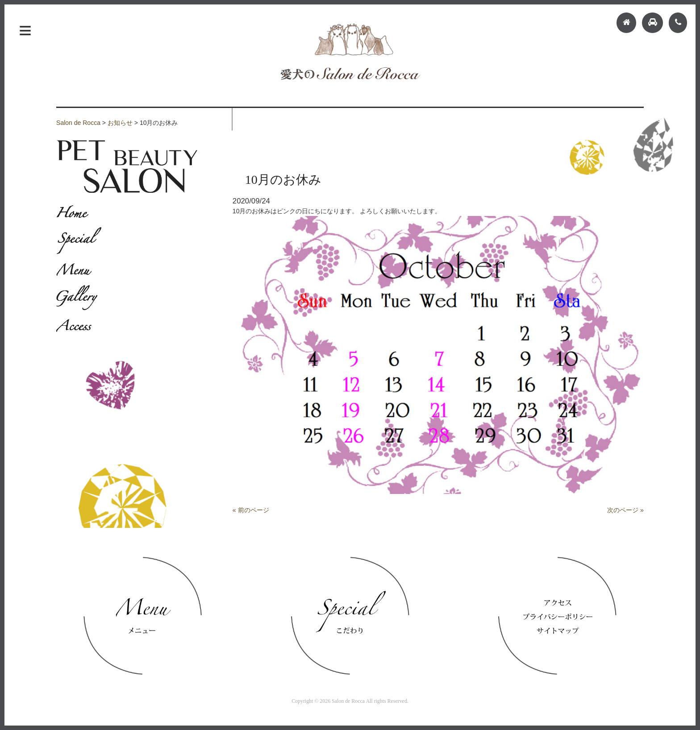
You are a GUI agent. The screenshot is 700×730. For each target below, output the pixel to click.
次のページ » (625, 510)
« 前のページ (251, 510)
